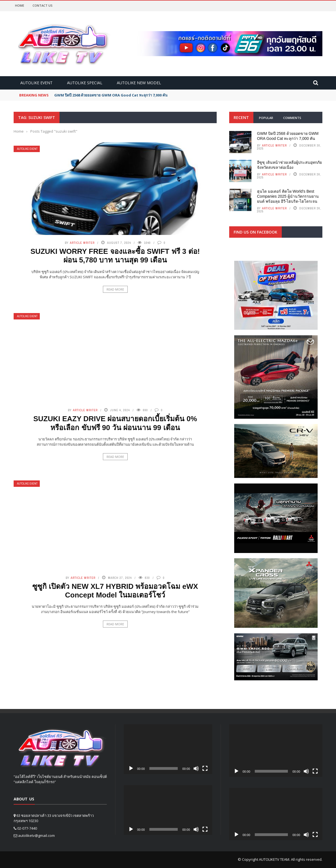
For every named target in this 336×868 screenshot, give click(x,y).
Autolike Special (85, 83)
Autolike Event (36, 83)
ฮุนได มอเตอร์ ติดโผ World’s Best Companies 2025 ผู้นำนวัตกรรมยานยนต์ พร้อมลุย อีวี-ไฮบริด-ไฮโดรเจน (288, 196)
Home (20, 5)
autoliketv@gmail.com (36, 835)
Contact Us (43, 5)
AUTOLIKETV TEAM (274, 859)
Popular (266, 118)
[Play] (131, 768)
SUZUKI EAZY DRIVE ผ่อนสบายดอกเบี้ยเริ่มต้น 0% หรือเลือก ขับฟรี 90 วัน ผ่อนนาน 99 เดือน (115, 423)
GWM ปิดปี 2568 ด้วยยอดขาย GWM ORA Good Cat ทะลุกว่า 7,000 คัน (111, 95)
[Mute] (196, 768)
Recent (241, 117)
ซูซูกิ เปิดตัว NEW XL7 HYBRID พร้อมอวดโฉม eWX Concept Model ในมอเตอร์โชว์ (115, 591)
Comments (292, 118)
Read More (115, 289)
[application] (168, 749)
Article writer (82, 243)
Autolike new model (139, 83)
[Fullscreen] (205, 768)
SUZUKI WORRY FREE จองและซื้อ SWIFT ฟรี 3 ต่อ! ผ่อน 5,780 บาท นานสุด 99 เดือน (115, 256)
